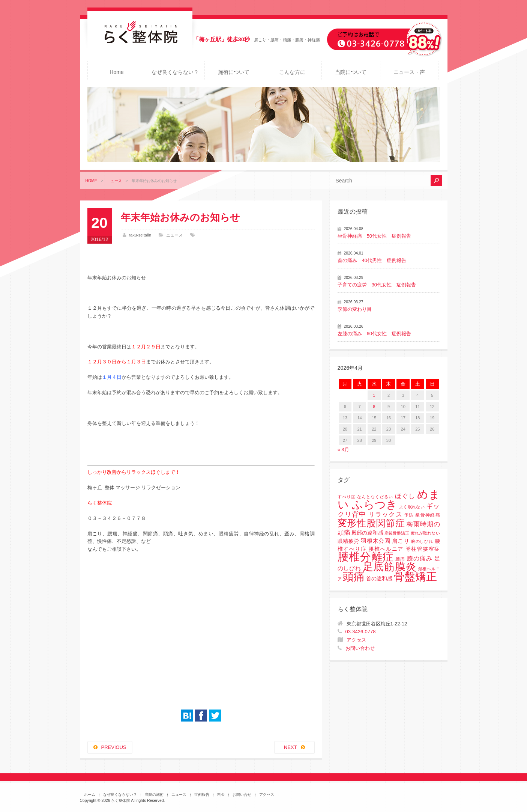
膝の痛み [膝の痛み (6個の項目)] (420, 558)
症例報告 (202, 795)
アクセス (356, 640)
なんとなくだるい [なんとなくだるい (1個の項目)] (375, 497)
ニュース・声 (409, 72)
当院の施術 (154, 795)
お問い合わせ (360, 648)
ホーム (90, 795)
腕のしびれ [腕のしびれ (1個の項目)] (422, 541)
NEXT (291, 747)
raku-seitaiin (140, 235)
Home (116, 72)
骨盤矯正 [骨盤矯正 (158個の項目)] (415, 576)
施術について (234, 72)
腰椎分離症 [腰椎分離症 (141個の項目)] (366, 557)
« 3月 (343, 450)
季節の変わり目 (355, 309)
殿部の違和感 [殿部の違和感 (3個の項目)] (367, 533)
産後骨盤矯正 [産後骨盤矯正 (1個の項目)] (397, 533)
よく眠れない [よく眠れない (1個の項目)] (412, 507)
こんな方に (292, 72)
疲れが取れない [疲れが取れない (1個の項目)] (425, 533)
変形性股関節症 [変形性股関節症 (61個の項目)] (371, 523)
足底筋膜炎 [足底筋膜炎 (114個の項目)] (390, 567)
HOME (91, 181)
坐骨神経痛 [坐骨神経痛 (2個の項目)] (427, 515)
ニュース (114, 181)
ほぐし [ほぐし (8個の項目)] (405, 496)
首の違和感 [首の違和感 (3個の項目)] (379, 579)
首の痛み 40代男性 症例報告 (372, 260)
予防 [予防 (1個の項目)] (409, 515)
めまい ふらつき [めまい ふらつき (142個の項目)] (389, 499)
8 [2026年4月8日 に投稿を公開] (374, 407)
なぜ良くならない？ (175, 72)
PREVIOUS (114, 747)
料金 (221, 795)
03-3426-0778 (361, 632)
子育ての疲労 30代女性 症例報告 (377, 285)
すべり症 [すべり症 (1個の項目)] (347, 497)
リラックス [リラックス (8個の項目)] (385, 514)
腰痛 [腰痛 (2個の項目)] (400, 559)
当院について (351, 72)
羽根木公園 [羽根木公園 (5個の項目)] (375, 541)
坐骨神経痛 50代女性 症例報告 (374, 236)
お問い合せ (242, 795)
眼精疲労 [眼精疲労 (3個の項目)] (349, 541)
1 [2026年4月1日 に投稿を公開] (374, 395)
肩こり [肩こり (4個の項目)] (401, 541)
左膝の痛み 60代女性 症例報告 (374, 334)
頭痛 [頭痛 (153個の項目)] (354, 577)
